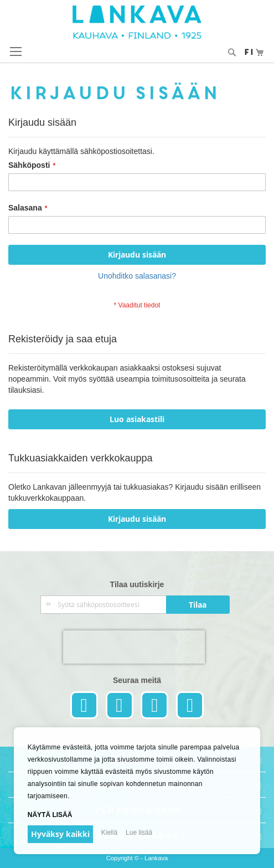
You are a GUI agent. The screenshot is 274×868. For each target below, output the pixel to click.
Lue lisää (139, 833)
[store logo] (137, 22)
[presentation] (134, 647)
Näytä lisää (50, 815)
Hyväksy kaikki (60, 834)
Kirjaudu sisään (137, 519)
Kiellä (109, 833)
